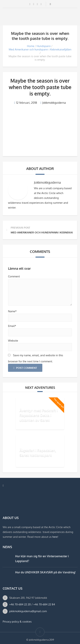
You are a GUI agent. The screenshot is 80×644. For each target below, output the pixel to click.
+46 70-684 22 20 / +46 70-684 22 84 (32, 604)
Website (13, 341)
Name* (12, 311)
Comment (14, 276)
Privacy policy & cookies (17, 622)
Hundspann (44, 46)
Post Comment (25, 368)
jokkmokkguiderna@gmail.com (28, 611)
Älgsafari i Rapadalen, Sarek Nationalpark (38, 453)
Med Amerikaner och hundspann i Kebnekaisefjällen (40, 49)
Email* (12, 326)
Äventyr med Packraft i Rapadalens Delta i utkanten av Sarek (39, 415)
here (55, 537)
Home (31, 46)
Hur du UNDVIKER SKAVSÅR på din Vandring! (45, 572)
